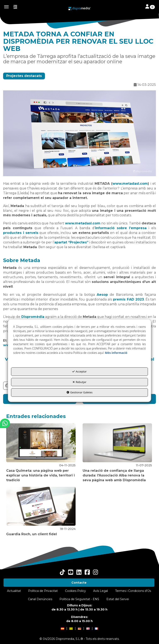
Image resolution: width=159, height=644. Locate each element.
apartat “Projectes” (71, 242)
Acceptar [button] (79, 372)
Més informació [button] (116, 353)
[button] (79, 8)
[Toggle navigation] (150, 7)
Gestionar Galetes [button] (79, 393)
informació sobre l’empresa (121, 228)
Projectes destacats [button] (24, 76)
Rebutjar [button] (80, 382)
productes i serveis (21, 233)
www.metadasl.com (130, 184)
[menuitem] (79, 583)
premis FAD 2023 (128, 299)
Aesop (102, 295)
